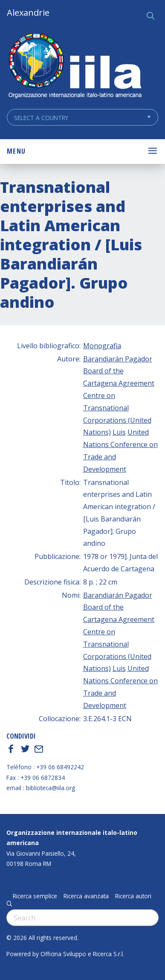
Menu (16, 151)
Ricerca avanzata (86, 896)
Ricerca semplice (35, 896)
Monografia (102, 346)
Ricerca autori (133, 896)
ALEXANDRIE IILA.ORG (75, 67)
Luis (119, 432)
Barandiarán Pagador (118, 359)
